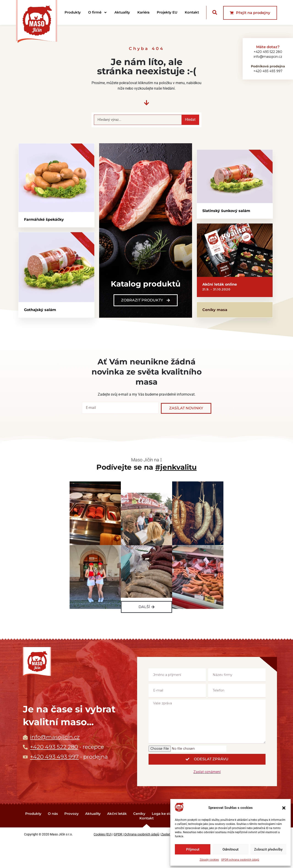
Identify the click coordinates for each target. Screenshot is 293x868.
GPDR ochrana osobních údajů (240, 860)
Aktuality (122, 12)
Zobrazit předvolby (268, 849)
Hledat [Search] (190, 120)
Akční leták (117, 840)
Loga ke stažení (165, 840)
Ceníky (139, 840)
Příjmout (193, 849)
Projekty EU (167, 12)
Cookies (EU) (103, 861)
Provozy (72, 840)
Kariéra (143, 12)
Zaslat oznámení (207, 798)
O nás (53, 840)
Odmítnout (231, 849)
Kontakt (192, 12)
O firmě (98, 12)
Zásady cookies (209, 860)
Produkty (73, 12)
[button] (284, 808)
